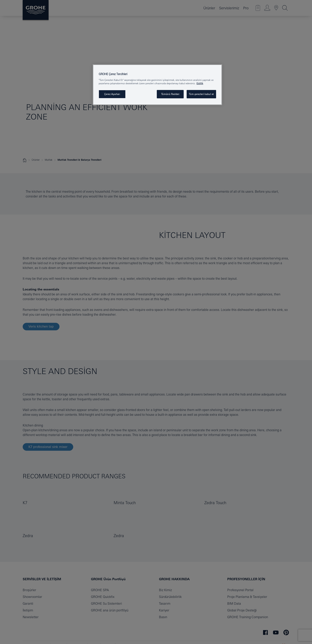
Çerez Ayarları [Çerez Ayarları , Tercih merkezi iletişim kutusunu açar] (112, 94)
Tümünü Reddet (170, 94)
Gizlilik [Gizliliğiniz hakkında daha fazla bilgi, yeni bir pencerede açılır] (200, 83)
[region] (157, 85)
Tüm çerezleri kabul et (201, 94)
